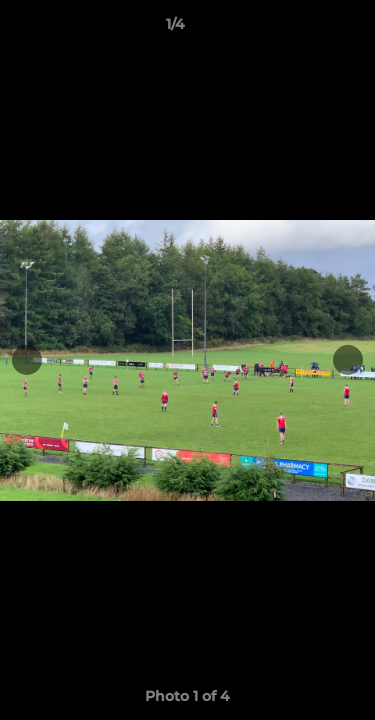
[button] (303, 29)
